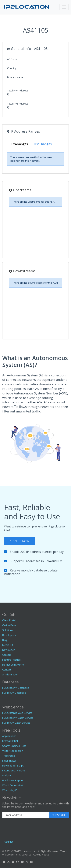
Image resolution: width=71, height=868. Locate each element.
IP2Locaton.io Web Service (17, 713)
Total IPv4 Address (18, 90)
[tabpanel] (35, 159)
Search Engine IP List (14, 746)
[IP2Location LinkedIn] (31, 862)
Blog (5, 640)
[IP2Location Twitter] (8, 862)
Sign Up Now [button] (20, 541)
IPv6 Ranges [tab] (43, 144)
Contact (7, 670)
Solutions (8, 630)
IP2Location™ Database (16, 688)
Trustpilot (8, 842)
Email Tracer (9, 761)
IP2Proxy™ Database (14, 693)
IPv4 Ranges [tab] (19, 144)
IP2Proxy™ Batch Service (16, 723)
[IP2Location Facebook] (4, 862)
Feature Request (12, 660)
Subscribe (59, 815)
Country (12, 68)
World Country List (13, 785)
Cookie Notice (41, 855)
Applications (9, 736)
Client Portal (9, 620)
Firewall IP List (10, 741)
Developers (9, 635)
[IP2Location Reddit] (13, 862)
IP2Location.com (27, 851)
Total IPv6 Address (18, 104)
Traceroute (9, 756)
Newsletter (9, 650)
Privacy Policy (23, 855)
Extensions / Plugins (14, 770)
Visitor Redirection (13, 751)
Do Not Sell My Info (13, 665)
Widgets (7, 775)
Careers (7, 655)
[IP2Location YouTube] (22, 862)
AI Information (10, 674)
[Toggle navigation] (64, 7)
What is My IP (10, 790)
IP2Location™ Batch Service (18, 718)
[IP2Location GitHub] (18, 862)
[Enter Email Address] (26, 815)
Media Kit (8, 645)
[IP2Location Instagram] (27, 862)
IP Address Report (13, 780)
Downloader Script (13, 766)
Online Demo (10, 625)
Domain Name (15, 77)
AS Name (12, 59)
